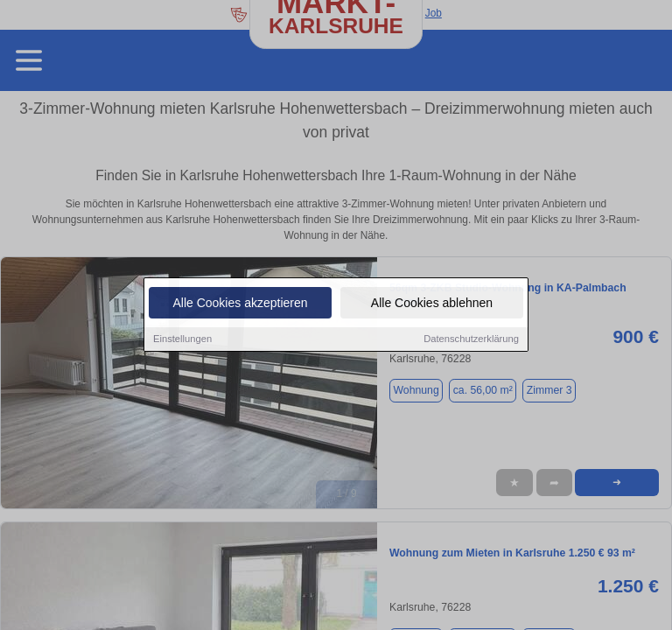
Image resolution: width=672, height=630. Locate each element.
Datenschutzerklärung (471, 339)
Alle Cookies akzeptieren (240, 304)
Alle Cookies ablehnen (432, 304)
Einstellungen (182, 339)
